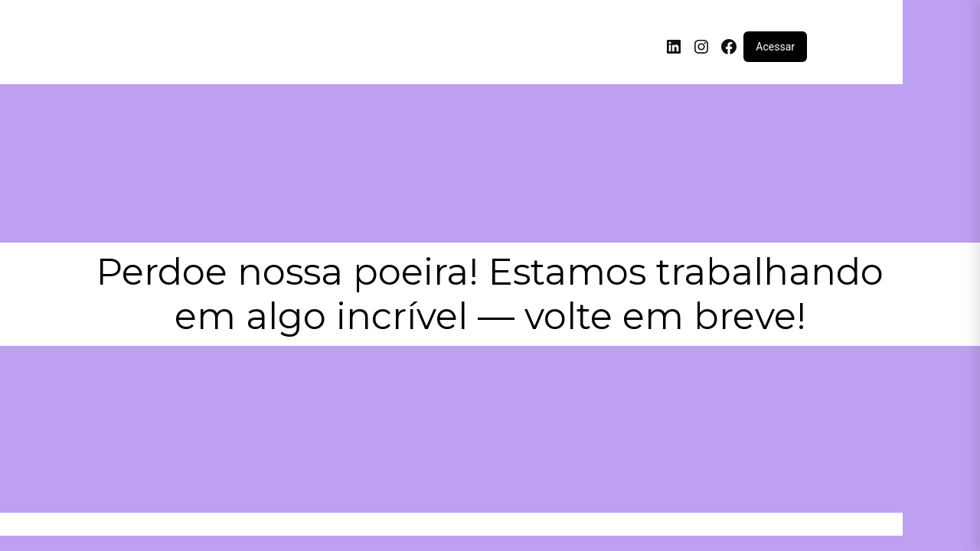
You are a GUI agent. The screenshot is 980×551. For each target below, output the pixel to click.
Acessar (775, 47)
